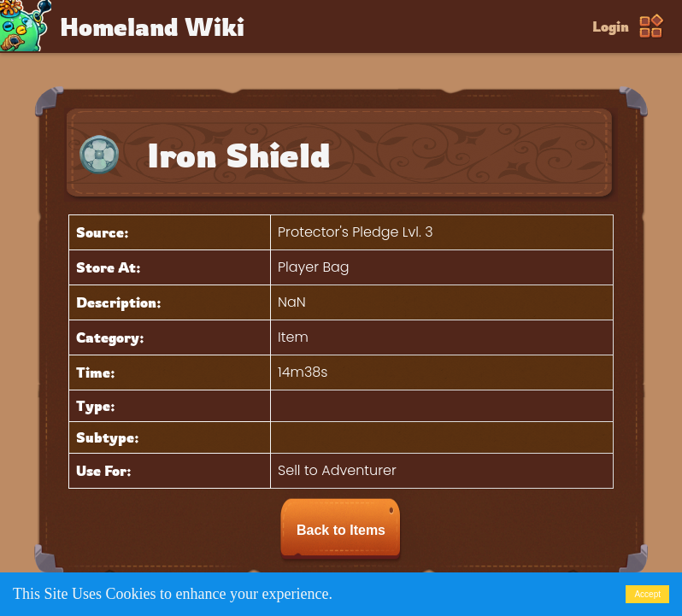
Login (611, 26)
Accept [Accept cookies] (647, 594)
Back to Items (341, 530)
